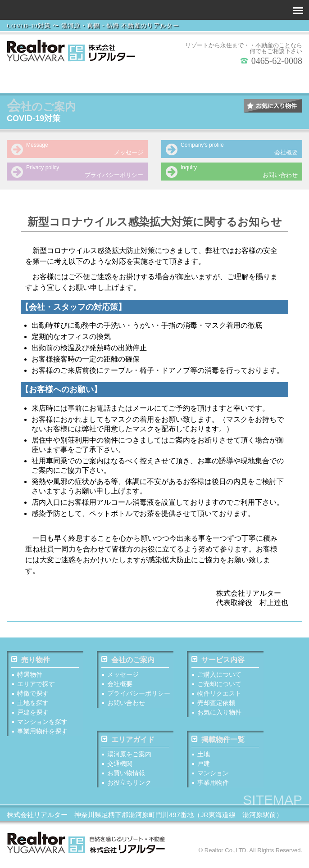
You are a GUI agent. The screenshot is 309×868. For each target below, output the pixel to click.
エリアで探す (70, 80)
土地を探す (154, 80)
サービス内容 (218, 660)
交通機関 (120, 765)
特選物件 (30, 675)
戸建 (204, 765)
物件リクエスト (219, 694)
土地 (204, 756)
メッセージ (75, 149)
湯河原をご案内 (129, 756)
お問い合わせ (229, 171)
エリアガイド (128, 741)
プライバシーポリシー (75, 171)
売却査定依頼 (216, 704)
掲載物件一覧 (218, 741)
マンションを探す (239, 80)
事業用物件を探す (281, 80)
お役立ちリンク (129, 784)
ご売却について (219, 685)
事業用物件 (213, 784)
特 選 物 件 (28, 80)
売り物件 (31, 660)
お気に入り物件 (219, 713)
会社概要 (229, 149)
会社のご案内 (128, 660)
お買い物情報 (126, 775)
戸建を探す (197, 80)
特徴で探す (112, 80)
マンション (213, 775)
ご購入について (219, 675)
